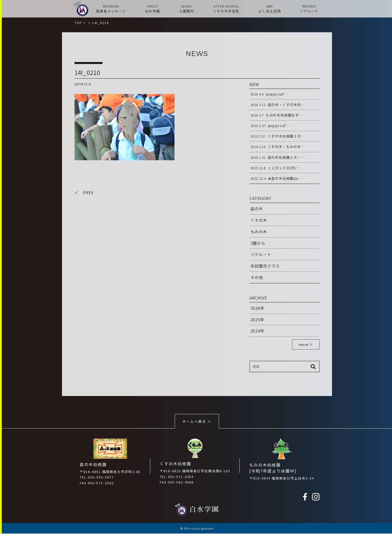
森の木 (257, 208)
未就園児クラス (265, 266)
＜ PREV (84, 193)
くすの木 (259, 220)
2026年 (257, 308)
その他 (257, 277)
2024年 (257, 331)
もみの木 (259, 231)
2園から (258, 243)
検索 (313, 366)
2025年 (257, 319)
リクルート (261, 254)
